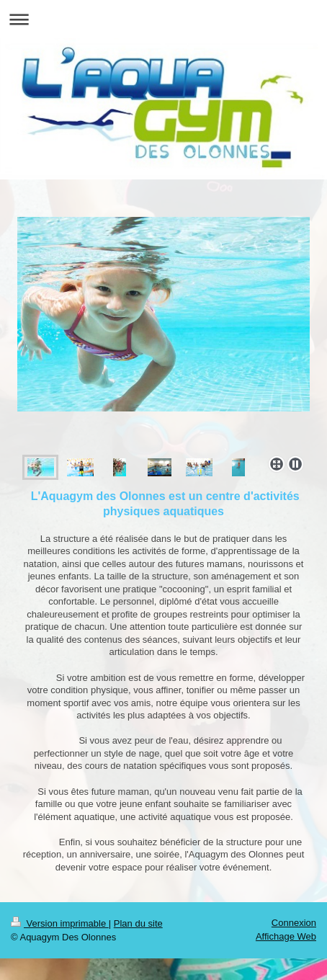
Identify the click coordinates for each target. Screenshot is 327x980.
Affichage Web (286, 936)
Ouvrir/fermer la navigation (163, 19)
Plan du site (138, 923)
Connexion (294, 923)
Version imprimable (60, 923)
